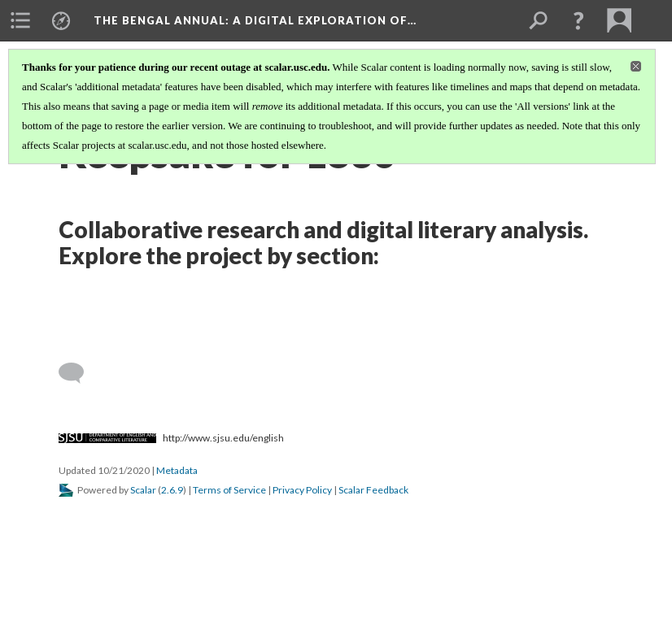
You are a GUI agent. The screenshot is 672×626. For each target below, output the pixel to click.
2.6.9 (172, 490)
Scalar (143, 490)
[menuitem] (20, 20)
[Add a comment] (79, 373)
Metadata (177, 470)
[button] (578, 20)
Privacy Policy (302, 490)
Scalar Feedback (373, 490)
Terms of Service (229, 490)
